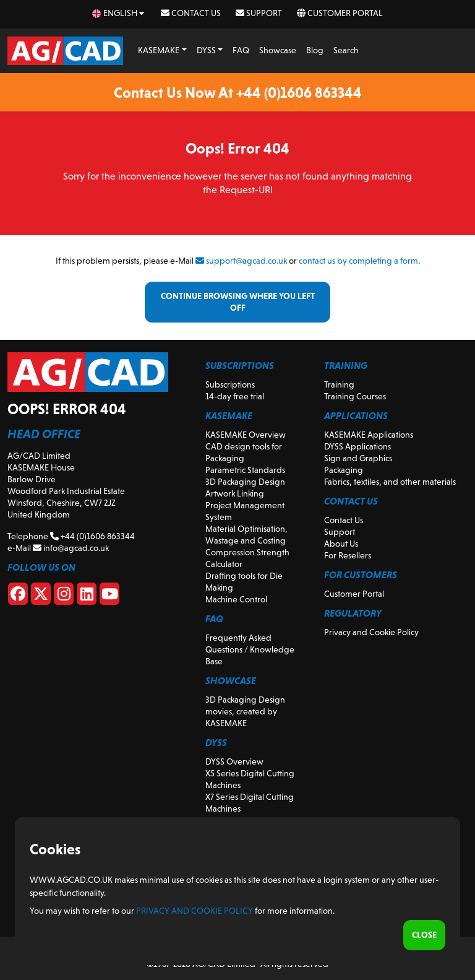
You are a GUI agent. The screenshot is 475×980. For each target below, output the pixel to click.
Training (339, 384)
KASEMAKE (159, 50)
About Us (341, 544)
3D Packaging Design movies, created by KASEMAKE (245, 711)
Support (259, 13)
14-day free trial (235, 396)
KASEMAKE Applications (369, 435)
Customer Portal (340, 13)
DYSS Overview (234, 761)
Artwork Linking (235, 493)
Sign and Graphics (358, 458)
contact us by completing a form (358, 261)
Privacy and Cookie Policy (371, 632)
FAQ (241, 50)
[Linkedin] (87, 596)
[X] (41, 596)
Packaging (344, 470)
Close (424, 935)
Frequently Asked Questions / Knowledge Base (250, 649)
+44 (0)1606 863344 (92, 536)
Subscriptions (230, 384)
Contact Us (191, 13)
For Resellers (348, 555)
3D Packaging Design (245, 482)
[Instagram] (64, 596)
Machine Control (236, 599)
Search (346, 50)
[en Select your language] (119, 13)
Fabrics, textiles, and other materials (390, 482)
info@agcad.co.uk (71, 548)
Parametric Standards (245, 470)
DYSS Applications (357, 446)
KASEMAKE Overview (246, 435)
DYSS (206, 50)
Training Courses (355, 396)
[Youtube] (109, 596)
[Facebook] (18, 596)
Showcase (278, 50)
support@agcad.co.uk (241, 261)
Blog (315, 50)
